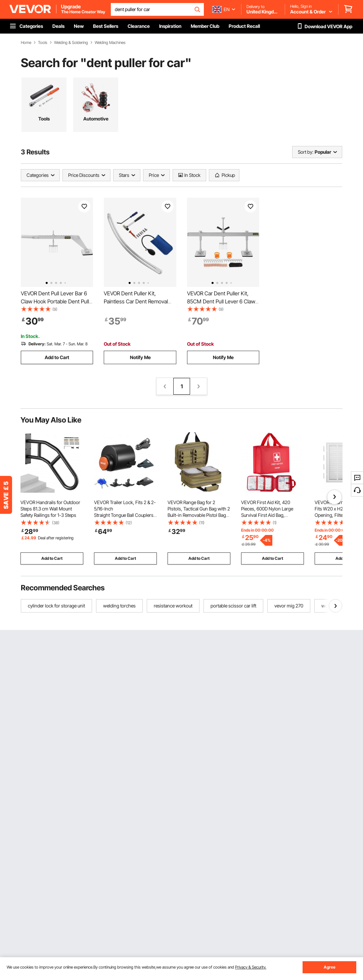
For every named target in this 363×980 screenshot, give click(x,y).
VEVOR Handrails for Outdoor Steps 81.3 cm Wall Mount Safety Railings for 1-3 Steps (50, 509)
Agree (330, 967)
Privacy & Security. (251, 967)
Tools (43, 43)
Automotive (96, 119)
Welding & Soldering (71, 43)
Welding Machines (110, 43)
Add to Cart (57, 357)
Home (26, 43)
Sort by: (306, 152)
